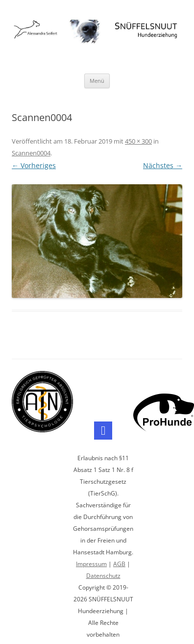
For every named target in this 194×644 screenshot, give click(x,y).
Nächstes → (163, 165)
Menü (97, 81)
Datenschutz (103, 576)
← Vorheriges (34, 165)
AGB (119, 564)
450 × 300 (138, 141)
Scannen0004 (31, 153)
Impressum (91, 564)
